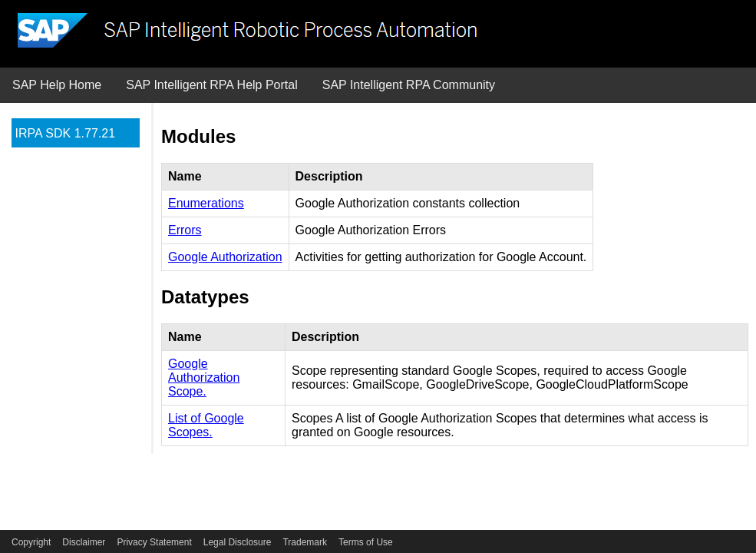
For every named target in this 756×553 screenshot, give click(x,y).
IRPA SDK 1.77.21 (65, 133)
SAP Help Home (57, 85)
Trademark (305, 542)
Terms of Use (366, 542)
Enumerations (206, 203)
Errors (185, 230)
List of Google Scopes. (206, 425)
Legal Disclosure (238, 542)
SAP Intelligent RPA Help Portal (212, 85)
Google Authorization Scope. (204, 377)
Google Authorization (225, 257)
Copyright (31, 542)
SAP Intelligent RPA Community (409, 85)
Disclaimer (84, 542)
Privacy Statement (154, 542)
